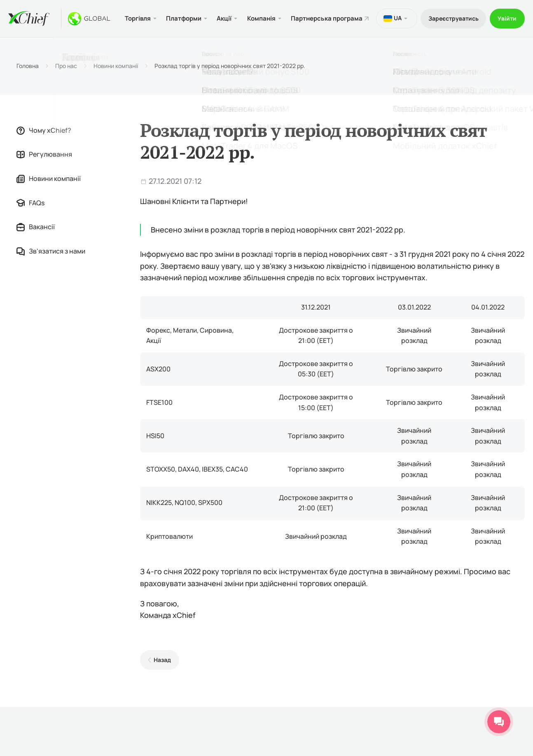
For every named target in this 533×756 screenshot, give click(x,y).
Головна (28, 74)
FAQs (30, 210)
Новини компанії (116, 74)
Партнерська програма (314, 22)
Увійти (507, 22)
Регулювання (44, 162)
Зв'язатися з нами (51, 258)
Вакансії (36, 235)
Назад (162, 668)
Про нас (66, 74)
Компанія (263, 22)
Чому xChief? (44, 138)
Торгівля (137, 22)
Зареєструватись (451, 22)
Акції (225, 22)
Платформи (184, 22)
